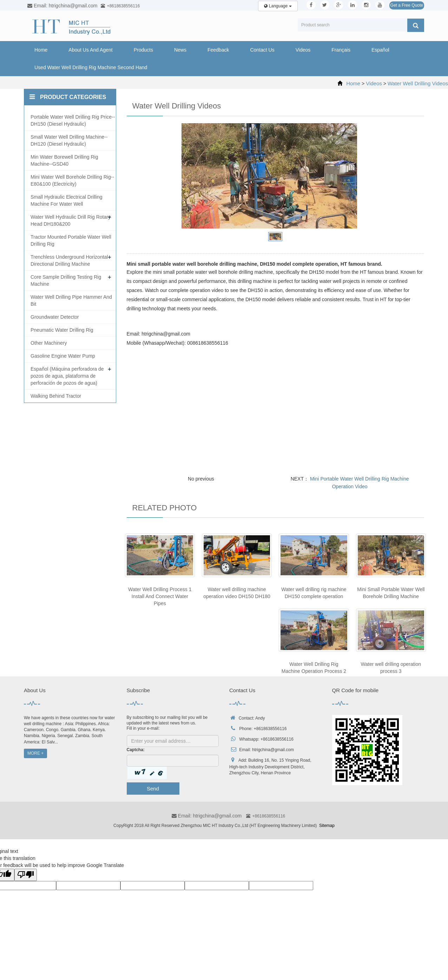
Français (341, 50)
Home (41, 50)
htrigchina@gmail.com (273, 750)
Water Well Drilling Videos (418, 83)
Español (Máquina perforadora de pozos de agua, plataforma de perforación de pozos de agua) (67, 376)
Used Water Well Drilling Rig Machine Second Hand (91, 67)
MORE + (35, 753)
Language (278, 6)
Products (143, 50)
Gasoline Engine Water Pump (63, 356)
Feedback (218, 50)
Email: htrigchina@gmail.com (207, 816)
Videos (303, 50)
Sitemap (327, 826)
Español (380, 50)
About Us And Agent (90, 50)
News (180, 50)
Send (153, 789)
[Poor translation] (26, 875)
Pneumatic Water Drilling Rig (62, 330)
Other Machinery (49, 343)
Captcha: (136, 750)
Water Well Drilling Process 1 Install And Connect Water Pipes (160, 596)
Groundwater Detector (55, 317)
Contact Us (262, 50)
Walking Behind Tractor (56, 396)
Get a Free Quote (407, 5)
